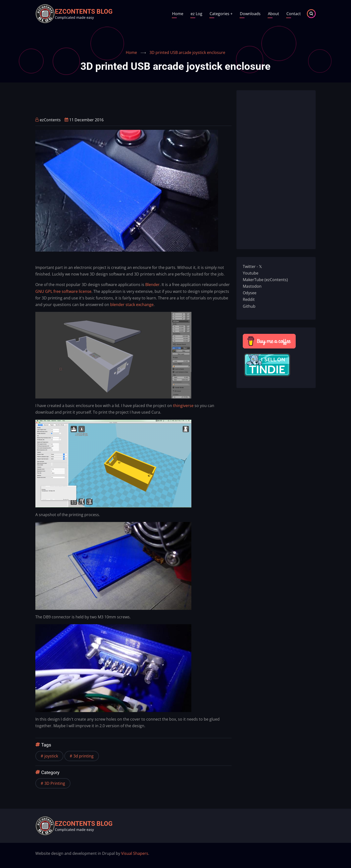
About (273, 14)
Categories (221, 14)
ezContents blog (84, 11)
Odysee (250, 293)
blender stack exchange (132, 305)
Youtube (251, 273)
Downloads (250, 14)
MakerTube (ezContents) (265, 280)
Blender (152, 285)
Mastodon (252, 286)
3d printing (83, 756)
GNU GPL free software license (63, 291)
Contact (294, 14)
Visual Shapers (135, 853)
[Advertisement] (124, 101)
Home (178, 14)
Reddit (249, 299)
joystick (51, 756)
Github (249, 306)
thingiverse (183, 406)
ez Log (196, 14)
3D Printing (55, 783)
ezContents (50, 120)
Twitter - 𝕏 (252, 266)
